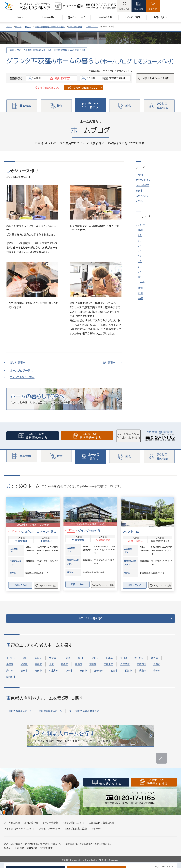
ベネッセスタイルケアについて (19, 832)
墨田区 (81, 662)
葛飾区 (93, 668)
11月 (140, 293)
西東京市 (11, 680)
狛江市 (128, 674)
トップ (9, 27)
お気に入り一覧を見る (91, 621)
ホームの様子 (143, 185)
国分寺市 (99, 674)
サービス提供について (65, 6)
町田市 (38, 674)
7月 (140, 246)
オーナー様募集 (50, 826)
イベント (140, 175)
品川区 (95, 662)
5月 (140, 256)
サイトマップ (97, 832)
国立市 (114, 674)
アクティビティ (143, 180)
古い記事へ (109, 363)
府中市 (10, 674)
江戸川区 (108, 668)
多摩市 (157, 674)
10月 (140, 230)
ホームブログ (92, 27)
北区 (51, 668)
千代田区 (11, 662)
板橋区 (64, 668)
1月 (139, 277)
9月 (140, 235)
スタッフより (142, 196)
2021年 (140, 225)
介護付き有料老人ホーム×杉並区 (50, 27)
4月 (140, 261)
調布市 (24, 674)
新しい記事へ (18, 363)
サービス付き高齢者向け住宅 (84, 715)
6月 (140, 251)
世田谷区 (139, 662)
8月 (140, 241)
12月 (140, 288)
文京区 (53, 662)
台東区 (67, 662)
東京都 (18, 27)
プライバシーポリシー (50, 832)
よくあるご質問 (12, 826)
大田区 (124, 662)
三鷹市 (157, 668)
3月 (140, 267)
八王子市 (125, 668)
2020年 (140, 283)
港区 (25, 662)
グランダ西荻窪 (75, 27)
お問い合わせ (31, 826)
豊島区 (38, 668)
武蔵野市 (141, 668)
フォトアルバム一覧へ (22, 377)
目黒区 (109, 662)
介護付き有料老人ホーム (19, 715)
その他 (139, 201)
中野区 (10, 668)
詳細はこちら (20, 586)
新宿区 (38, 662)
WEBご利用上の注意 (76, 832)
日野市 (83, 674)
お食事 (139, 191)
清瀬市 (143, 674)
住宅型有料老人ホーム (50, 715)
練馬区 (79, 668)
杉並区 (28, 27)
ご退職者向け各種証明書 (102, 826)
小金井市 (54, 674)
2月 (140, 272)
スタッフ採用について (74, 826)
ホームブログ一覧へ (22, 371)
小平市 (69, 674)
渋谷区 (155, 662)
